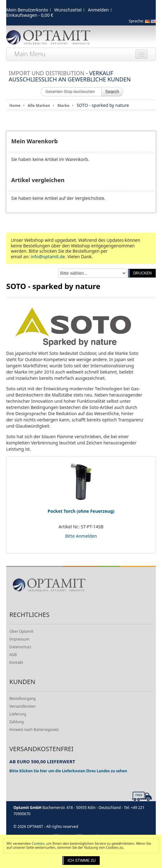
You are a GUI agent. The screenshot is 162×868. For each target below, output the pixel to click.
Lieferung (18, 714)
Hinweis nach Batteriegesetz (34, 730)
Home (15, 106)
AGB (13, 655)
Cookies (38, 843)
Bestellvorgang (23, 698)
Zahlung (17, 722)
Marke (63, 106)
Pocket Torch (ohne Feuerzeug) (81, 511)
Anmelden (98, 10)
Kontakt (16, 662)
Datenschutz (20, 647)
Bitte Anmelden (81, 536)
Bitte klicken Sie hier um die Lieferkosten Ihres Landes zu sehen (68, 771)
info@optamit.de (48, 257)
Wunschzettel (68, 10)
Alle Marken (39, 106)
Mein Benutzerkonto (27, 10)
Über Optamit (21, 631)
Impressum (19, 639)
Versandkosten (22, 706)
